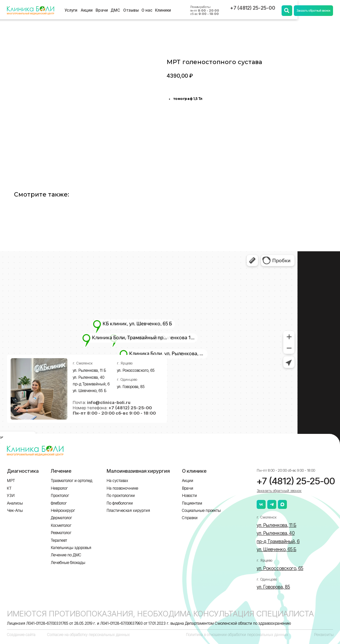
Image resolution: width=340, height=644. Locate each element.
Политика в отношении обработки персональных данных (237, 635)
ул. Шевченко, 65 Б (89, 391)
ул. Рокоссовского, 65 (136, 370)
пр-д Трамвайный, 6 (91, 384)
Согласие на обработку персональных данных (88, 635)
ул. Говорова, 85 (131, 387)
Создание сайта (21, 635)
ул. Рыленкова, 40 (88, 377)
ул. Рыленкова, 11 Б (89, 370)
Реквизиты (324, 635)
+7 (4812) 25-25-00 (253, 8)
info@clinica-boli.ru (109, 402)
